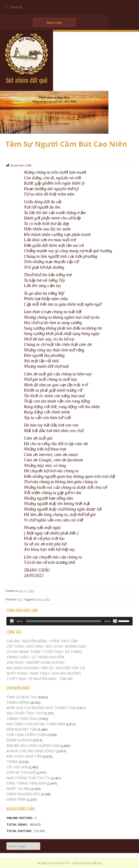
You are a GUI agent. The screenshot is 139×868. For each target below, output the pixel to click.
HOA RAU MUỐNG (66, 673)
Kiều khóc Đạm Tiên (24, 756)
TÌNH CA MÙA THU (22, 697)
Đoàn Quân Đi (19, 740)
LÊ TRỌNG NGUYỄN (48, 657)
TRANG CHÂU (42, 599)
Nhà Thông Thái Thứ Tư (28, 778)
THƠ (20, 599)
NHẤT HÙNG (17, 673)
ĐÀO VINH (35, 646)
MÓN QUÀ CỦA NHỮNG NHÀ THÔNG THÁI (41, 708)
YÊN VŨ (47, 668)
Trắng (12, 762)
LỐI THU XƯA (17, 767)
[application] (69, 621)
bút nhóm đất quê (27, 80)
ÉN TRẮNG (73, 652)
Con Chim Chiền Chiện (26, 735)
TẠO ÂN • (14, 641)
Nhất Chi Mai (18, 789)
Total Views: (18, 824)
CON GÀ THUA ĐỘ (21, 772)
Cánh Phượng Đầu (23, 794)
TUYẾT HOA (52, 652)
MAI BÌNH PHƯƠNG (22, 668)
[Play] (12, 621)
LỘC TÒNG (15, 646)
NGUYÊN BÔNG (35, 641)
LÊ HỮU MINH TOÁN (23, 652)
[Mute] (115, 621)
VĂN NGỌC (16, 662)
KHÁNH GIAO (76, 646)
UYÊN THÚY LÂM (63, 641)
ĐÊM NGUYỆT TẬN (22, 729)
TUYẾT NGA (16, 679)
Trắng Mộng (18, 702)
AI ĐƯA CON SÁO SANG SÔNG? (31, 751)
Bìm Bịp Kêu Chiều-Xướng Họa (33, 746)
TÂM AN (66, 679)
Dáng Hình (16, 799)
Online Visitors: (20, 818)
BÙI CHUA (54, 646)
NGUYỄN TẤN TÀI (71, 668)
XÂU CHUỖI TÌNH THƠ (25, 713)
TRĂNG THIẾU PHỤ (22, 719)
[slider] (64, 621)
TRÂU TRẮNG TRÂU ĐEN (26, 783)
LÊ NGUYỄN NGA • (43, 679)
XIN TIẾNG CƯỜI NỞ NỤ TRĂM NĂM (36, 724)
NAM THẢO (39, 673)
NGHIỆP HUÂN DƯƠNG (46, 662)
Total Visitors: (20, 831)
